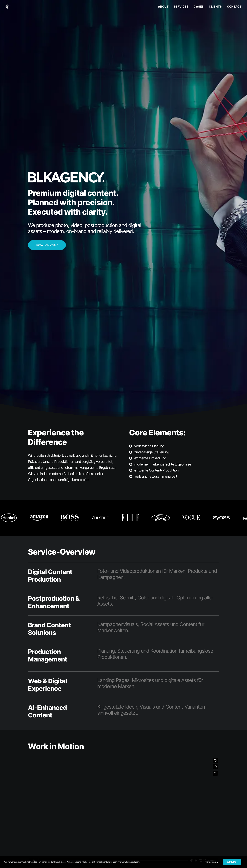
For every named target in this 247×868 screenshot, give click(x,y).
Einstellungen (212, 862)
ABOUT (163, 7)
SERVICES (181, 7)
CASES (199, 7)
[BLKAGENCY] (7, 7)
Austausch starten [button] (47, 245)
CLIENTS (215, 7)
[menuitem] (164, 7)
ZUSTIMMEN (232, 862)
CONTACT (234, 7)
